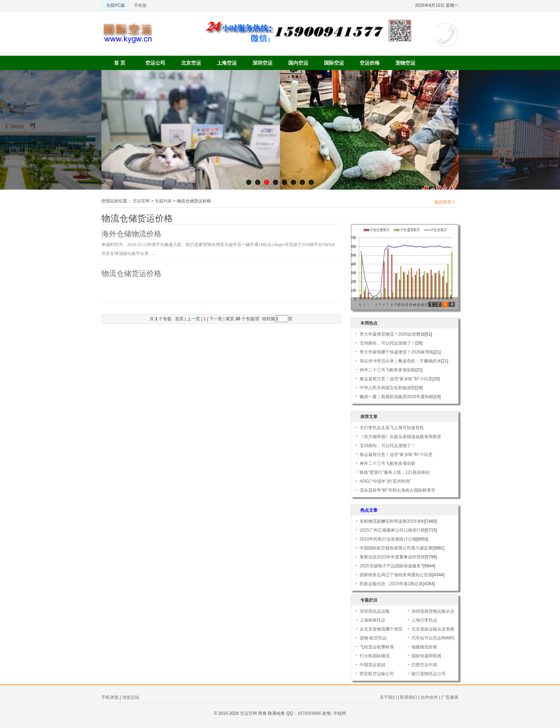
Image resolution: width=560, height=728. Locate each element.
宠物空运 (405, 63)
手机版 (140, 5)
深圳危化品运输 (375, 611)
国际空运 (334, 63)
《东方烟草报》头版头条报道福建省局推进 (400, 437)
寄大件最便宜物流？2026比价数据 (392, 334)
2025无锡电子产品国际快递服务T (391, 566)
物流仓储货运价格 (131, 273)
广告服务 (450, 697)
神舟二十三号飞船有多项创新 (387, 370)
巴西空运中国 (424, 665)
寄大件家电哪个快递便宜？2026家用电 (397, 352)
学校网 (340, 713)
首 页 (120, 63)
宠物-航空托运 (373, 638)
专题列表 (163, 201)
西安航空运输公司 (377, 674)
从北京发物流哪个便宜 (381, 629)
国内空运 (298, 63)
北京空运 (191, 63)
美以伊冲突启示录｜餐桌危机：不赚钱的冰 (400, 361)
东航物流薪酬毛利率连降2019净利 (392, 521)
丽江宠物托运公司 (429, 674)
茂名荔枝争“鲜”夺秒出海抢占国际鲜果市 (397, 490)
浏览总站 (131, 697)
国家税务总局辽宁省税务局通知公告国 (396, 575)
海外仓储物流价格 (131, 234)
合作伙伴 (429, 697)
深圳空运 (262, 63)
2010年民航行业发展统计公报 (388, 539)
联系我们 (409, 697)
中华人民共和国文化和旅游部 (387, 388)
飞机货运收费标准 (377, 647)
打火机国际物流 (375, 656)
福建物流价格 (424, 647)
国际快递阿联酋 (426, 656)
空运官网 (141, 201)
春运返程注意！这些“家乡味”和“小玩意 (396, 379)
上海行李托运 (424, 620)
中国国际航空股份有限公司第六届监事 (396, 548)
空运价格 (370, 63)
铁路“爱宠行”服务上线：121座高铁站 (395, 472)
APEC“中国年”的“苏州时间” (386, 481)
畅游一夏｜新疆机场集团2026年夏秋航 (397, 397)
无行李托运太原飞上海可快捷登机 (392, 428)
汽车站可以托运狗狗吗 (433, 638)
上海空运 (227, 63)
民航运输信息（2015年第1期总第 (391, 584)
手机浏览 (110, 697)
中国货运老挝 (372, 665)
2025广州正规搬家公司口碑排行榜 (392, 530)
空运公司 (155, 63)
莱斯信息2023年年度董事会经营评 (392, 557)
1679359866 (309, 713)
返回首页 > (445, 202)
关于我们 (388, 697)
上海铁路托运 (372, 620)
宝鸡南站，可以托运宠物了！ (387, 343)
